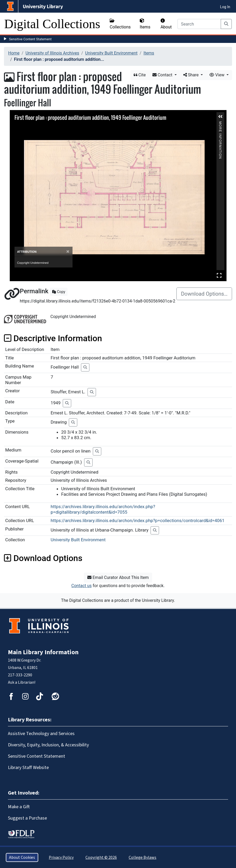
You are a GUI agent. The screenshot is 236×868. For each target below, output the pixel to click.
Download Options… (204, 294)
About (166, 24)
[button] (220, 117)
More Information (220, 124)
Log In (225, 7)
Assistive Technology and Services (41, 734)
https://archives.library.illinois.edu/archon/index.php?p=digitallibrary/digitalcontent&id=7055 (103, 509)
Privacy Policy (61, 857)
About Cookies (22, 857)
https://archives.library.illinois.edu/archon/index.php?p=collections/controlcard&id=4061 (138, 520)
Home (14, 53)
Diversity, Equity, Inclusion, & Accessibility (48, 745)
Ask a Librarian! (22, 682)
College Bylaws (143, 857)
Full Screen (219, 275)
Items (145, 24)
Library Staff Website (28, 768)
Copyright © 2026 (101, 857)
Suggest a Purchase (27, 818)
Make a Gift (19, 807)
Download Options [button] (43, 558)
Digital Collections (52, 24)
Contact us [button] (82, 586)
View (217, 75)
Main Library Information (43, 652)
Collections (120, 24)
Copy (59, 292)
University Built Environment (111, 53)
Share (192, 75)
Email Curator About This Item (118, 577)
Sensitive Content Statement (30, 39)
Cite (140, 75)
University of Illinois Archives (52, 53)
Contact (163, 75)
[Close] (68, 252)
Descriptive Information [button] (53, 338)
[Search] (199, 24)
